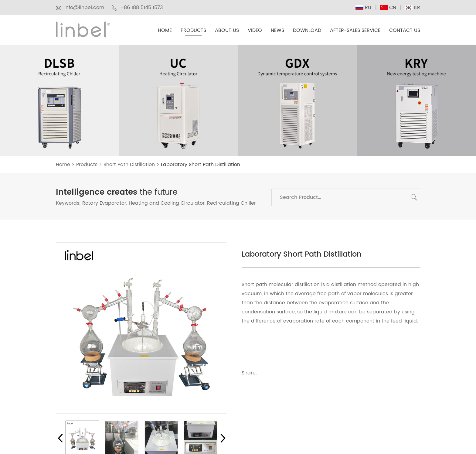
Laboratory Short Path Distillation (201, 165)
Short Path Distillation (129, 165)
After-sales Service (355, 31)
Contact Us (405, 31)
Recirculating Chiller (231, 203)
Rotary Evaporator (104, 203)
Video (255, 31)
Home (165, 31)
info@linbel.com (84, 8)
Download (307, 31)
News (277, 31)
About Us (227, 31)
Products (193, 31)
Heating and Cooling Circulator (167, 203)
